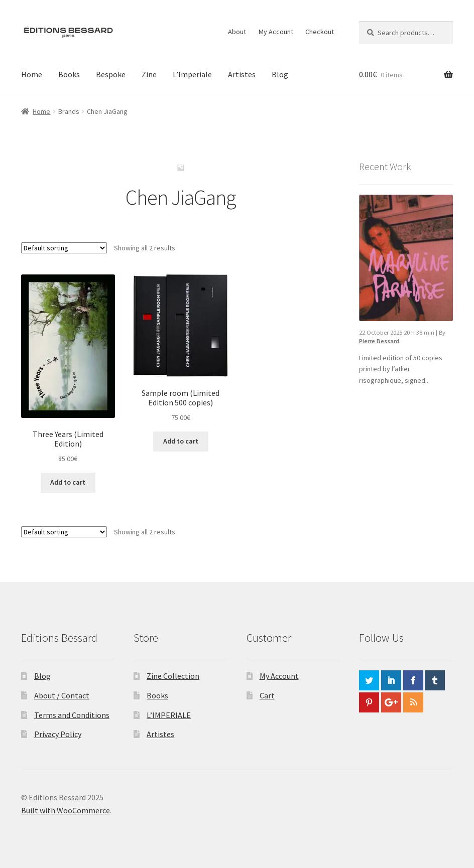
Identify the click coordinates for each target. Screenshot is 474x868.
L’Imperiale (192, 74)
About (237, 32)
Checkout (320, 32)
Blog (280, 74)
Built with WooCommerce (66, 810)
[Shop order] (64, 248)
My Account (276, 32)
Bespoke (111, 74)
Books (69, 74)
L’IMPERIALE (169, 715)
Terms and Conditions (72, 715)
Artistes (242, 74)
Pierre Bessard (379, 341)
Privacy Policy (58, 734)
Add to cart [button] (68, 482)
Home (32, 74)
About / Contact (62, 695)
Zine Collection (173, 676)
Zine (149, 74)
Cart (267, 695)
